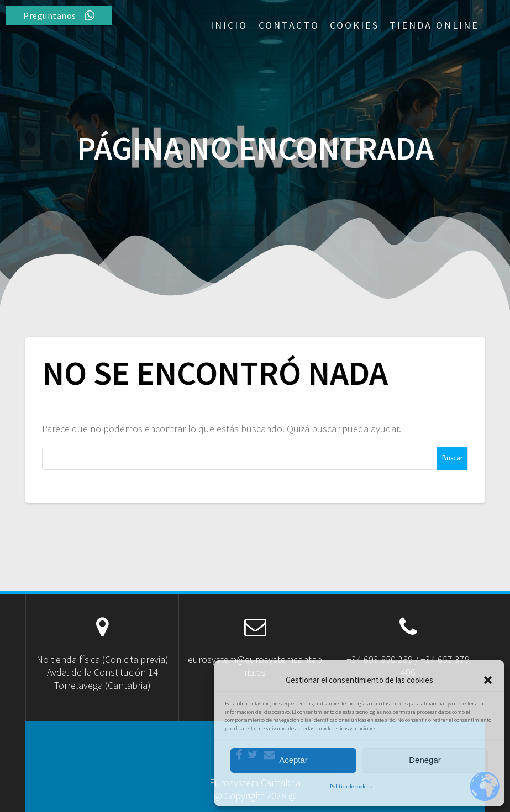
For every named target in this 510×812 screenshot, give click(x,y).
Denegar (425, 760)
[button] (488, 680)
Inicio (229, 25)
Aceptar (293, 760)
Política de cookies (351, 786)
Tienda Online (434, 25)
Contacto (289, 25)
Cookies (354, 25)
